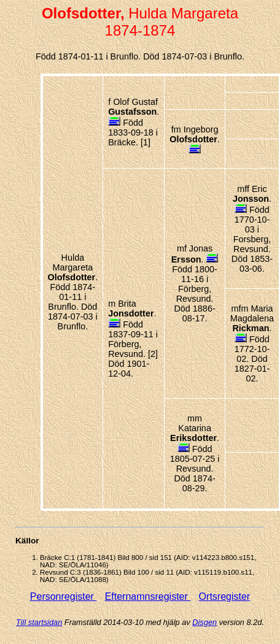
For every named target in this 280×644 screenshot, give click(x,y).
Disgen (204, 622)
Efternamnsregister (148, 596)
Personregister (64, 596)
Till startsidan (39, 622)
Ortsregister (225, 596)
